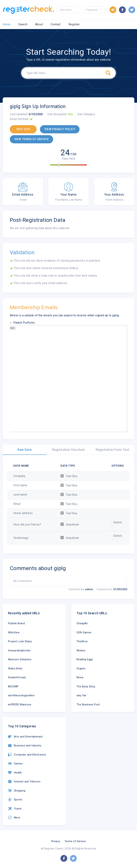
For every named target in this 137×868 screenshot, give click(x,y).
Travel (15, 809)
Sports (15, 800)
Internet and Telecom (24, 782)
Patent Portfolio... (25, 323)
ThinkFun (82, 641)
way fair (81, 695)
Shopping (17, 791)
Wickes (81, 650)
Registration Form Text (112, 450)
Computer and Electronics (27, 755)
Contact (56, 24)
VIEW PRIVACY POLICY (60, 129)
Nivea (80, 677)
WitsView (14, 632)
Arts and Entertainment (25, 737)
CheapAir (82, 623)
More (14, 818)
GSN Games (84, 632)
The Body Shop (86, 686)
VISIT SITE (23, 129)
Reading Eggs (85, 659)
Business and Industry (25, 746)
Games (15, 764)
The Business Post (88, 704)
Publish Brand (16, 623)
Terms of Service (75, 841)
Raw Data (25, 450)
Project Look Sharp (20, 641)
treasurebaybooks (19, 650)
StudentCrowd (17, 677)
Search (23, 24)
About (39, 24)
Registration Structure (68, 450)
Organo (81, 668)
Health (15, 773)
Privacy (56, 841)
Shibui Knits (15, 668)
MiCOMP (13, 686)
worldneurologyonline (21, 695)
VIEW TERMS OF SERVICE (31, 139)
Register (74, 24)
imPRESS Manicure (20, 704)
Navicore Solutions (20, 659)
